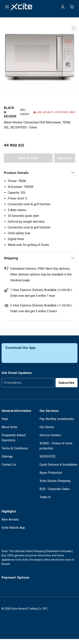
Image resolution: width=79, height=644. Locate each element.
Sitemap (7, 456)
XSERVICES (48, 456)
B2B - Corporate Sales (55, 489)
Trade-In (45, 497)
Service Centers (50, 435)
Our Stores (47, 427)
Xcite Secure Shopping (55, 481)
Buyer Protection (51, 473)
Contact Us (9, 465)
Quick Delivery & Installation (58, 465)
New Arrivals (10, 520)
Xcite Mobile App (13, 528)
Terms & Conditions (15, 448)
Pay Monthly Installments (57, 419)
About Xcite (9, 427)
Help (5, 419)
